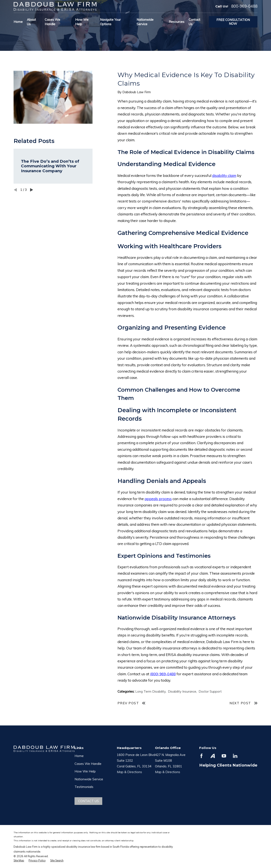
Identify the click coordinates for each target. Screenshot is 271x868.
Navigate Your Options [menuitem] (110, 22)
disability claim (224, 175)
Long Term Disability (150, 691)
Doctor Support (210, 691)
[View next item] (32, 190)
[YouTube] (224, 756)
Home (79, 756)
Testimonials (84, 787)
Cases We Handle (88, 764)
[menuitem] (19, 861)
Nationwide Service (89, 779)
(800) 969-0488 (163, 674)
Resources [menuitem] (177, 22)
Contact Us (88, 801)
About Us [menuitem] (31, 22)
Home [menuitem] (18, 22)
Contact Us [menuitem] (194, 22)
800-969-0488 (244, 6)
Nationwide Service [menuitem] (145, 22)
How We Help (85, 771)
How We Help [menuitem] (82, 22)
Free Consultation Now (233, 22)
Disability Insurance (182, 691)
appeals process (158, 499)
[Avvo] (213, 756)
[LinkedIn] (235, 756)
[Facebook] (201, 756)
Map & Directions (129, 772)
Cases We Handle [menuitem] (52, 22)
